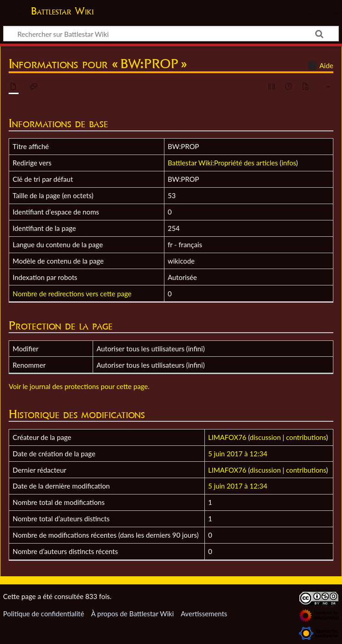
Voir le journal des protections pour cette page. (79, 386)
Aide (319, 65)
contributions (306, 437)
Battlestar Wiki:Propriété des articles (223, 163)
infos (289, 163)
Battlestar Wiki (62, 11)
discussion (265, 437)
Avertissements (204, 614)
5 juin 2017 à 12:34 (238, 454)
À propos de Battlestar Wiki (132, 614)
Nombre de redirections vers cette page (72, 294)
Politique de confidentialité (44, 614)
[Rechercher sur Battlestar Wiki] (171, 34)
